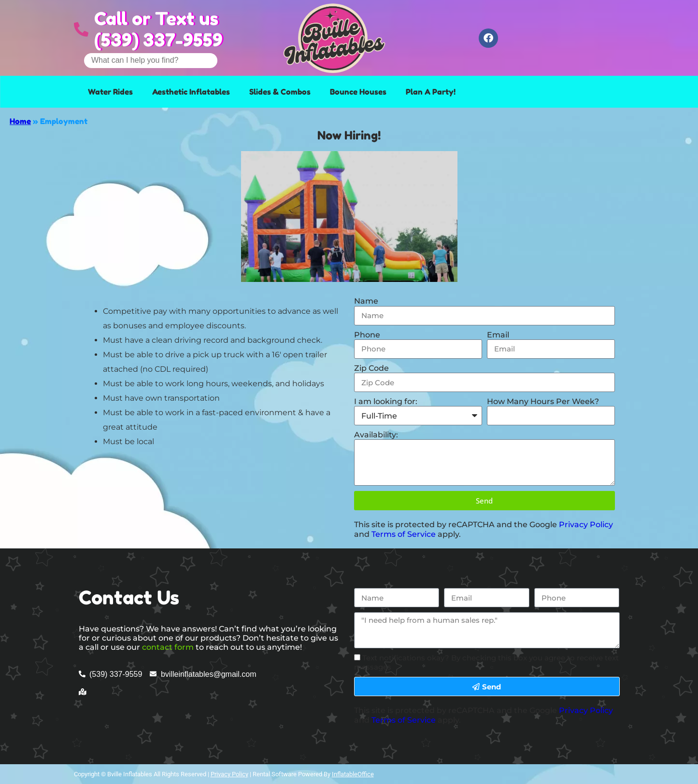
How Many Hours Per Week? (543, 401)
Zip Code (371, 368)
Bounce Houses (358, 92)
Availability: (376, 435)
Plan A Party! (431, 92)
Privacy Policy (586, 525)
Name (366, 301)
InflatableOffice (353, 774)
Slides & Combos (280, 92)
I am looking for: (386, 401)
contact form (168, 647)
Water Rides (110, 92)
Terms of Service (404, 534)
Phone (367, 335)
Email (498, 335)
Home (20, 121)
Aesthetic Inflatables (191, 92)
